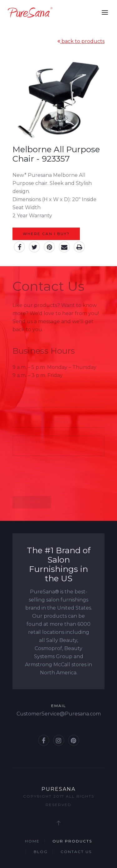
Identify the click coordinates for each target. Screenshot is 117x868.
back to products (81, 41)
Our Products (72, 841)
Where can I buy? (46, 234)
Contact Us (76, 852)
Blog (41, 852)
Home (32, 841)
